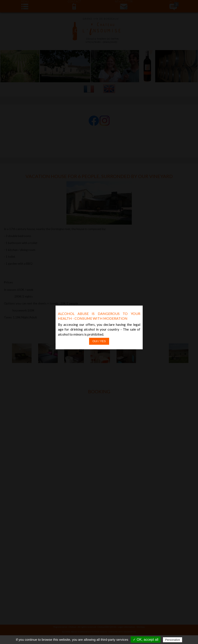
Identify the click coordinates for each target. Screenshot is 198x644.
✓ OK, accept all (146, 640)
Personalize (173, 640)
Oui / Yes (99, 322)
